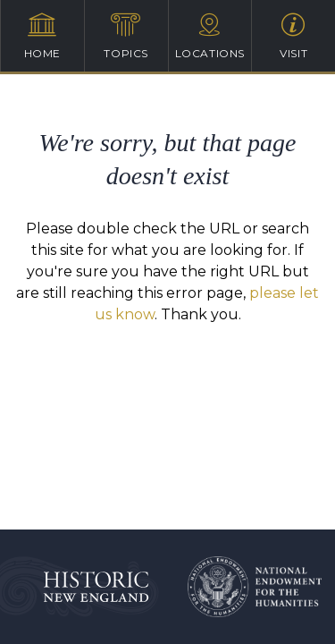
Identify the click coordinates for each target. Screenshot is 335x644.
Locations (210, 36)
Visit (293, 36)
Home (42, 36)
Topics (126, 36)
